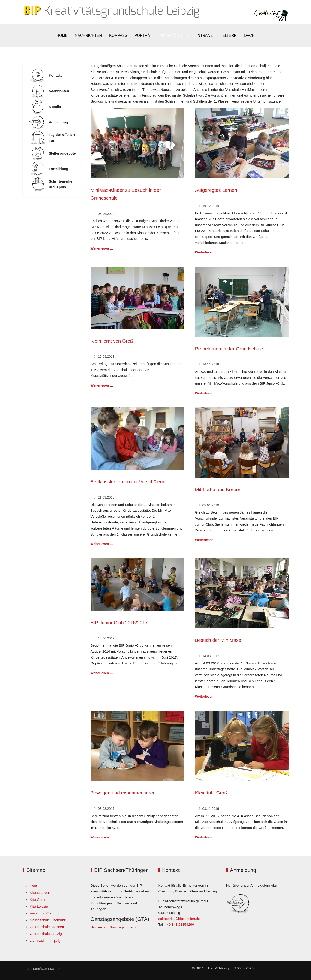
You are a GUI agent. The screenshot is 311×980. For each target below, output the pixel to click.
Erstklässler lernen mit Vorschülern (127, 482)
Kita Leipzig (39, 906)
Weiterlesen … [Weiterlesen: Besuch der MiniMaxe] (206, 697)
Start (34, 886)
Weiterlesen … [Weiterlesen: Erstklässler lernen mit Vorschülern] (102, 544)
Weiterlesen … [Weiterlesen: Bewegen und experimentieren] (102, 837)
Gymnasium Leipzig (45, 941)
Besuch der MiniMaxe (218, 640)
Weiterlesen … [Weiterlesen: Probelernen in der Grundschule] (206, 393)
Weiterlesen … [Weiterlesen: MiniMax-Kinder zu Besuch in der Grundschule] (102, 248)
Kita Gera (37, 899)
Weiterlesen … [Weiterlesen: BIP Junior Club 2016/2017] (102, 673)
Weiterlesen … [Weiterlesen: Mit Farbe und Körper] (206, 540)
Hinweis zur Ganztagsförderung (115, 927)
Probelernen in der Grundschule (229, 349)
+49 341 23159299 (179, 924)
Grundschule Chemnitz (48, 920)
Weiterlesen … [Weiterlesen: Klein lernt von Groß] (102, 385)
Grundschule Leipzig (46, 934)
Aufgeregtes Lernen (216, 190)
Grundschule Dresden (47, 927)
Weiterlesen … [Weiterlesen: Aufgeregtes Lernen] (206, 252)
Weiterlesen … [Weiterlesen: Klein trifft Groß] (206, 837)
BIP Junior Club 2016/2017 (119, 622)
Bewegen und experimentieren (123, 793)
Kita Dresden (40, 893)
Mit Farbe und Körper (218, 489)
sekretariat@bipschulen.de (179, 919)
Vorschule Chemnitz (46, 913)
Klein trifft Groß (211, 793)
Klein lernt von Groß (112, 341)
